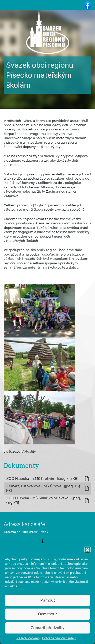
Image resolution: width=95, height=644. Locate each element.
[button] (87, 550)
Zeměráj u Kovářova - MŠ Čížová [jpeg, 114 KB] (43, 488)
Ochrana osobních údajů (59, 638)
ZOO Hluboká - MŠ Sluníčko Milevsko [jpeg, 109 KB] (43, 500)
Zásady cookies (28, 638)
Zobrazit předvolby (48, 628)
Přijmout (48, 600)
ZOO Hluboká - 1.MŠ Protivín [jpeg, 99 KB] (42, 479)
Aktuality (29, 452)
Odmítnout (47, 614)
